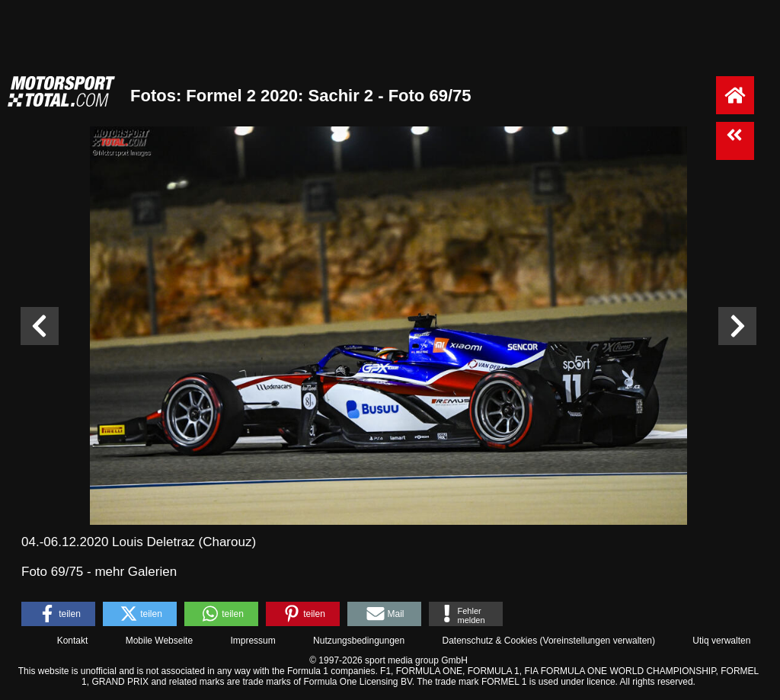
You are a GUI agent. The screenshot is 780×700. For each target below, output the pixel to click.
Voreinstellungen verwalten (598, 641)
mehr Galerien (136, 572)
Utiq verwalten (721, 641)
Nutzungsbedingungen (359, 641)
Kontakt (73, 641)
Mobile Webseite (160, 641)
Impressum (253, 641)
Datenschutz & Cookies (489, 641)
